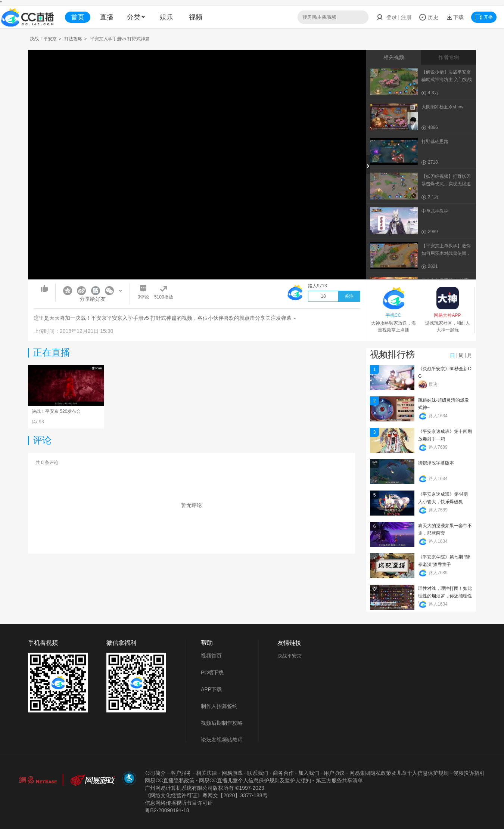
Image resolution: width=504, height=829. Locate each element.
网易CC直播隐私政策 (169, 780)
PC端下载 (212, 672)
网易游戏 (232, 773)
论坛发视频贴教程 (222, 740)
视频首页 (211, 656)
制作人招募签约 (219, 706)
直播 (107, 17)
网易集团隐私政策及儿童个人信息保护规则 (399, 773)
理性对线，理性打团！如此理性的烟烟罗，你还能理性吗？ (445, 596)
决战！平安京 (43, 39)
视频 (196, 17)
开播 (484, 17)
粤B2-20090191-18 (167, 810)
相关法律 (206, 773)
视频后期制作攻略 (222, 723)
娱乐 (167, 17)
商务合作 (283, 773)
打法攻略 (73, 39)
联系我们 (258, 773)
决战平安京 (290, 656)
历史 (429, 17)
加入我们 (309, 773)
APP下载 (211, 689)
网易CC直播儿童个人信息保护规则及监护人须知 (255, 780)
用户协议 (334, 773)
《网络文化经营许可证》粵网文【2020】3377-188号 (206, 795)
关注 (349, 296)
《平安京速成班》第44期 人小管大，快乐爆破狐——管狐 (445, 502)
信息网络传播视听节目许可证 (179, 803)
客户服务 (181, 773)
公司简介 (155, 773)
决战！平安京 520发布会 (56, 411)
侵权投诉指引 (469, 773)
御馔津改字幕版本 (436, 463)
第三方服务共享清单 (339, 780)
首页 (78, 17)
